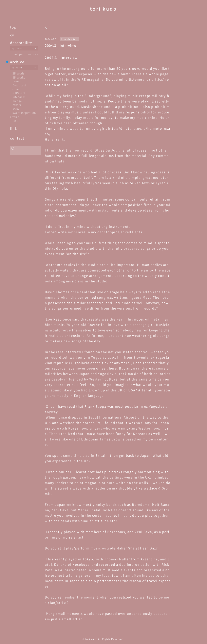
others (17, 105)
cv (12, 35)
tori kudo (103, 9)
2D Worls (18, 73)
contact (17, 138)
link (14, 128)
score (16, 109)
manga (17, 101)
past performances (25, 54)
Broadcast (19, 85)
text (15, 120)
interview (19, 97)
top (13, 27)
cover (16, 89)
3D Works (19, 77)
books (17, 81)
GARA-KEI (19, 93)
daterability (21, 43)
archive (17, 62)
